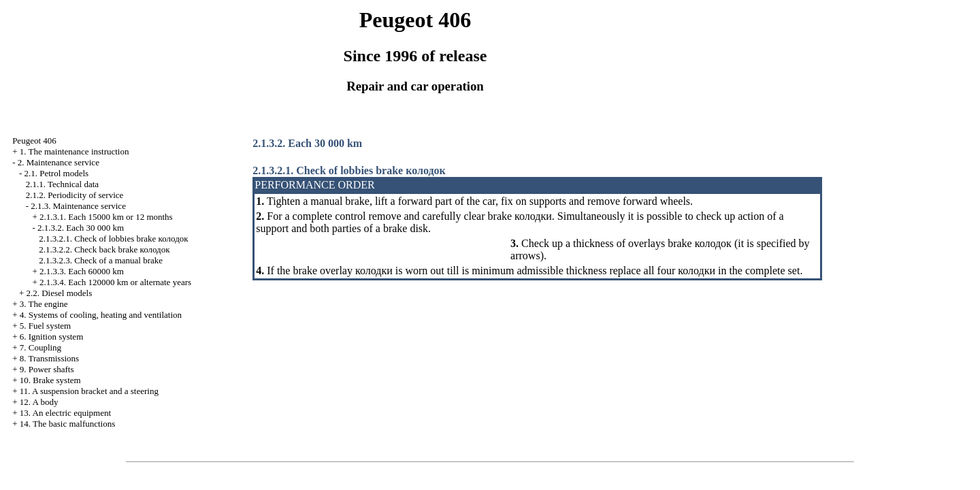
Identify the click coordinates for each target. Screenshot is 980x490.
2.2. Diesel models (59, 293)
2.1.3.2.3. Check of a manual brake (101, 260)
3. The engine (44, 304)
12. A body (39, 402)
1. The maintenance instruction (75, 151)
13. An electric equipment (65, 413)
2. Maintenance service (59, 162)
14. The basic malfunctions (68, 424)
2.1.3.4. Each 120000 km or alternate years (115, 282)
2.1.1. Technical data (63, 184)
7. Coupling (40, 347)
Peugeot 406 (34, 141)
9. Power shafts (47, 369)
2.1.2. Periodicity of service (75, 195)
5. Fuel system (45, 326)
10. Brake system (50, 380)
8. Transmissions (49, 358)
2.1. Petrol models (56, 173)
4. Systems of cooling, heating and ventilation (101, 315)
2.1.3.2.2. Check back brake (104, 249)
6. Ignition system (52, 337)
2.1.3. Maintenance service (78, 206)
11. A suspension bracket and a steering (89, 391)
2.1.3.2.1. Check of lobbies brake (114, 239)
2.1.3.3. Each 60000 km (82, 271)
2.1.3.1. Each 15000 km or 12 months (106, 217)
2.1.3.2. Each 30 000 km (81, 228)
